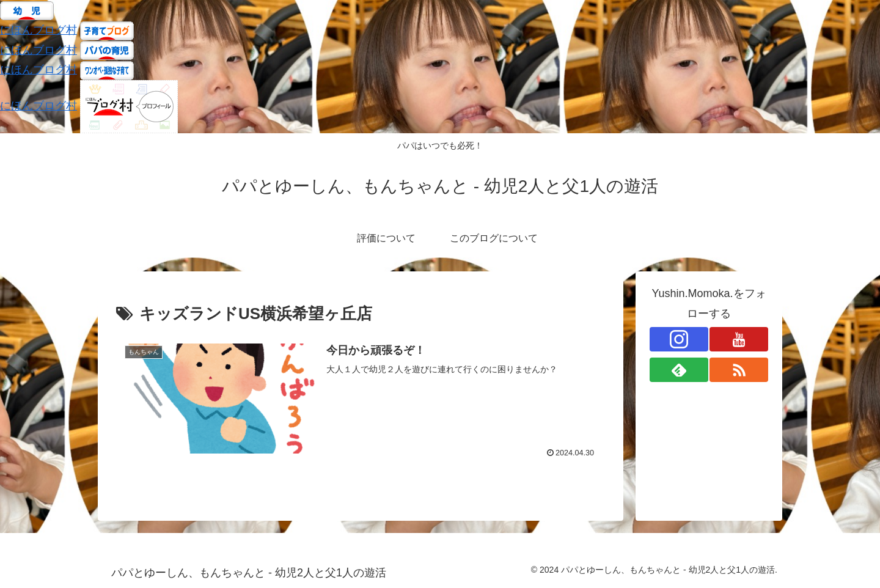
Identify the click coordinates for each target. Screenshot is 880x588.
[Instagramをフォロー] (679, 339)
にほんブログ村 (38, 30)
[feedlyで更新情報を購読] (679, 370)
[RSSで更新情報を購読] (739, 370)
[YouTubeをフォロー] (739, 339)
